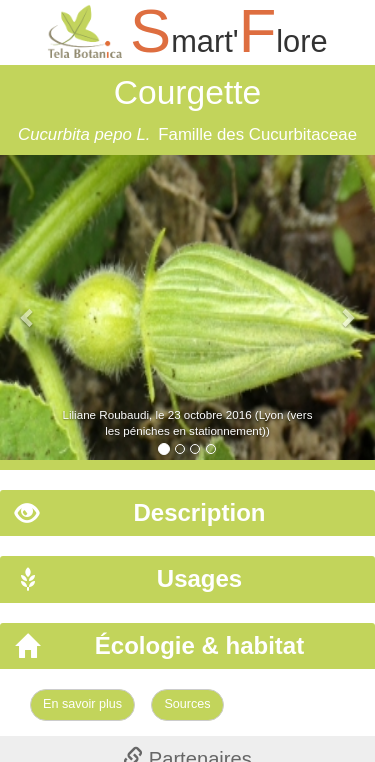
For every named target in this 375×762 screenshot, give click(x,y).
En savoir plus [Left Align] (82, 704)
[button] (28, 307)
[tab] (187, 513)
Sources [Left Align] (187, 704)
